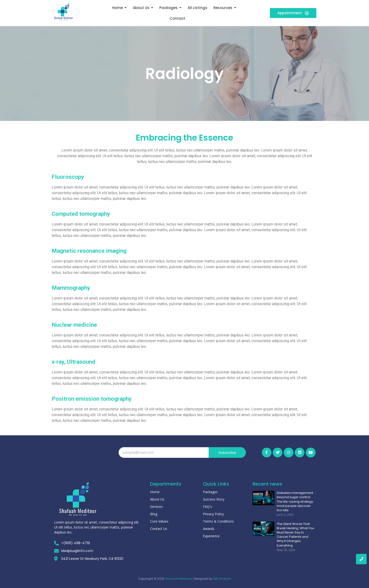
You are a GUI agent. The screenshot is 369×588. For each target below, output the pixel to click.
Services (156, 507)
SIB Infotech (222, 579)
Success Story (214, 499)
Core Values (159, 521)
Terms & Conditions (218, 521)
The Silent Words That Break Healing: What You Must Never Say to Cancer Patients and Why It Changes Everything (295, 535)
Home (155, 492)
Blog (154, 514)
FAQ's (208, 507)
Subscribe (227, 452)
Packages (210, 492)
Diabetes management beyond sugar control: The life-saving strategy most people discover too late (295, 502)
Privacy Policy (213, 514)
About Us (157, 499)
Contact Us (159, 529)
